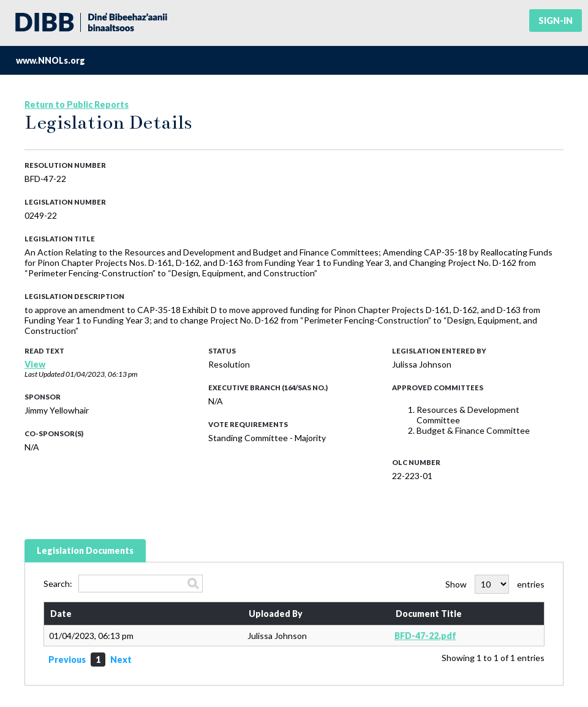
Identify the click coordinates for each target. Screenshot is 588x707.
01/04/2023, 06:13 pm (101, 374)
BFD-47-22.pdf (425, 636)
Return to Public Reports (77, 104)
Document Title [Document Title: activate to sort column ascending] (429, 614)
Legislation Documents (85, 550)
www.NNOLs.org (51, 60)
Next (121, 660)
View (35, 364)
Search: (123, 584)
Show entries (495, 584)
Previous (67, 660)
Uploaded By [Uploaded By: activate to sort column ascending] (276, 614)
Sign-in (556, 21)
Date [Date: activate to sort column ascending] (61, 614)
